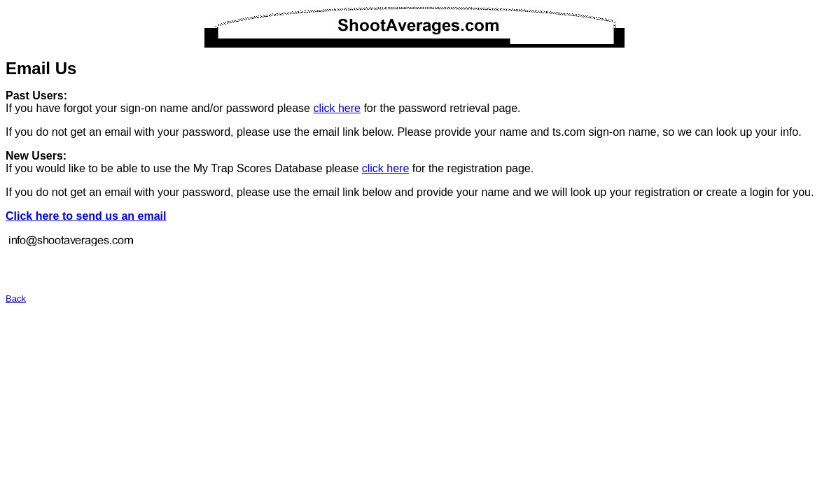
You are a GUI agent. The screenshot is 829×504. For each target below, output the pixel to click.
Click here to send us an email (86, 216)
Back (16, 299)
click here (337, 108)
